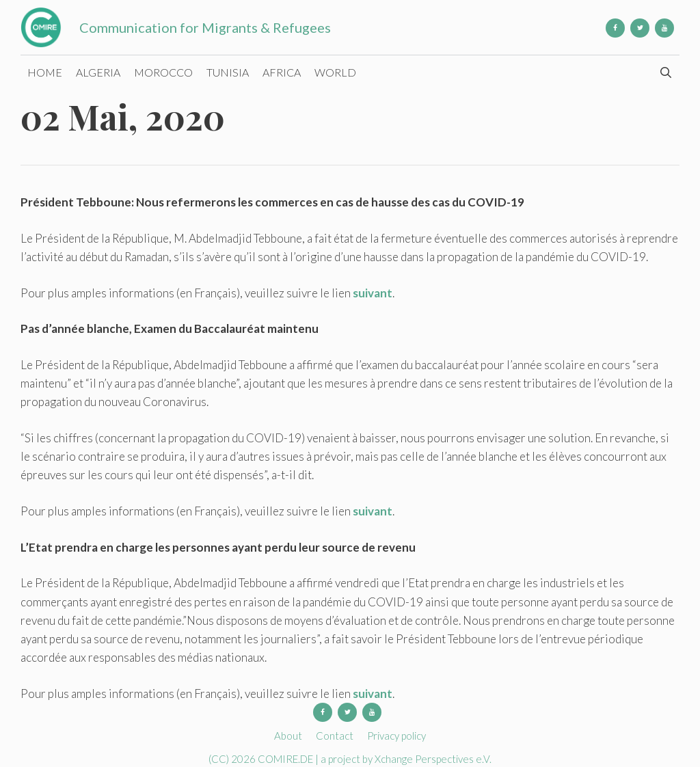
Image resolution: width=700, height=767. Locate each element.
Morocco (163, 72)
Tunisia (228, 72)
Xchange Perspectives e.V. (433, 759)
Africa (282, 72)
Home (45, 72)
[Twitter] (640, 28)
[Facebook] (615, 28)
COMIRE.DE (286, 759)
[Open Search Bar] (665, 72)
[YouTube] (664, 28)
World (335, 72)
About (288, 736)
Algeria (98, 72)
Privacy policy (396, 736)
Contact (335, 736)
